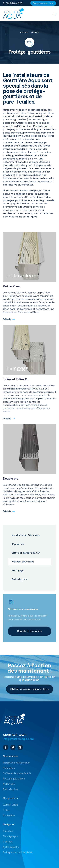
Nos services (10, 756)
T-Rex (6, 810)
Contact (8, 842)
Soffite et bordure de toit (17, 773)
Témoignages (10, 836)
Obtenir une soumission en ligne (30, 689)
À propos (8, 831)
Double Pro (9, 816)
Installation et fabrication (17, 763)
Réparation (9, 768)
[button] (53, 14)
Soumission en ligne (43, 3)
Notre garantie (11, 847)
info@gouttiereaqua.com (18, 739)
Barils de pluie (10, 789)
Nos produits (10, 798)
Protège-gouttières (14, 779)
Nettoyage (9, 784)
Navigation (9, 825)
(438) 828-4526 (15, 735)
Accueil (24, 32)
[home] (27, 14)
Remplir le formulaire (30, 631)
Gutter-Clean (10, 805)
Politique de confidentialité (18, 852)
